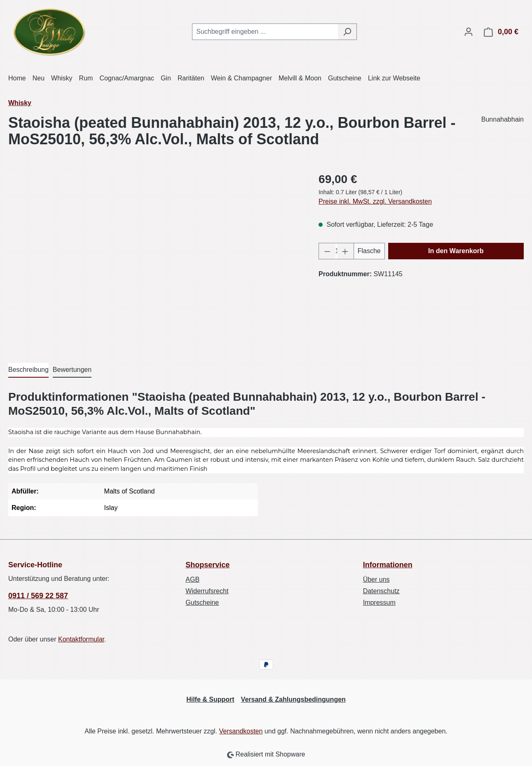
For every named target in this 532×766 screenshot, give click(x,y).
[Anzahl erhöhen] (345, 251)
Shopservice (207, 565)
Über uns (376, 579)
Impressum (379, 603)
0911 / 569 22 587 (38, 596)
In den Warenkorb (456, 251)
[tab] (28, 370)
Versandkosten (241, 731)
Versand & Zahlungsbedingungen (293, 699)
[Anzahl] (336, 251)
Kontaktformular (81, 639)
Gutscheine (202, 603)
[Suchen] (347, 32)
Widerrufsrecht (207, 591)
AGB (192, 579)
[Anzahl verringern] (327, 251)
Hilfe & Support (210, 699)
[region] (155, 259)
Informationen (388, 565)
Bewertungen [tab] (72, 370)
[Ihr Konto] (469, 32)
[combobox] (265, 32)
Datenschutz (381, 591)
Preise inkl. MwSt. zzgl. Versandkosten (375, 201)
